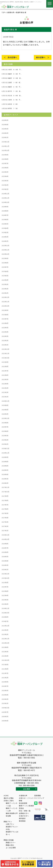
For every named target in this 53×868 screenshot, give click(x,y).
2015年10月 (5, 578)
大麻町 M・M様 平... (12, 70)
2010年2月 (5, 699)
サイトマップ (39, 798)
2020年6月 (5, 410)
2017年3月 (5, 522)
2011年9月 (5, 665)
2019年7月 (5, 427)
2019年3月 (5, 436)
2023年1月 (5, 293)
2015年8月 (5, 582)
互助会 (21, 808)
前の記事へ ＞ (43, 57)
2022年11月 (5, 302)
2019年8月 (5, 423)
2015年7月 (5, 587)
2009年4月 (5, 721)
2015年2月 (5, 604)
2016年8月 (5, 544)
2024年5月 (5, 224)
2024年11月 (5, 198)
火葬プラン (10, 824)
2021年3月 (5, 388)
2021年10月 (5, 358)
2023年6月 (5, 271)
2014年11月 (5, 608)
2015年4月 (5, 595)
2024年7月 (5, 215)
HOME (6, 796)
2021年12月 (5, 349)
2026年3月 (5, 129)
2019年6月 (5, 431)
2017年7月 (5, 505)
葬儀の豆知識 (9, 840)
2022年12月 (5, 297)
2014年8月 (5, 617)
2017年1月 (5, 531)
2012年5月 (5, 652)
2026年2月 (5, 133)
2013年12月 (5, 626)
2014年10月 (5, 613)
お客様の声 (23, 796)
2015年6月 (5, 591)
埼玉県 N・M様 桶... (12, 96)
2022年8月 (5, 315)
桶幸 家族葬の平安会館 (12, 815)
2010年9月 (5, 682)
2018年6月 (5, 466)
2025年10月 (5, 150)
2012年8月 (5, 647)
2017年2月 (5, 526)
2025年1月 (5, 189)
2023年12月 (5, 245)
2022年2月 (5, 340)
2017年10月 (5, 492)
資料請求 (22, 818)
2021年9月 (5, 362)
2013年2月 (5, 634)
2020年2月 (5, 414)
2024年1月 (5, 241)
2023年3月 (5, 284)
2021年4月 (5, 384)
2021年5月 (5, 379)
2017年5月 (5, 513)
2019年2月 (5, 440)
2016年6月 (5, 552)
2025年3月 (5, 181)
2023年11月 (5, 250)
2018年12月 (5, 449)
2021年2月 (5, 392)
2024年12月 (5, 194)
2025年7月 (5, 163)
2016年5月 (5, 557)
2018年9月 (5, 457)
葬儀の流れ (10, 845)
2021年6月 (5, 375)
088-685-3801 (33, 783)
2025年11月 (5, 146)
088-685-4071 (29, 770)
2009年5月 (5, 716)
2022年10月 (5, 306)
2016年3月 (5, 565)
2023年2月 (5, 289)
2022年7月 (5, 319)
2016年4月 (5, 561)
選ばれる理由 (9, 798)
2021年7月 (5, 371)
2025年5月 (5, 172)
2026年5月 (5, 120)
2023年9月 (5, 258)
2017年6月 (5, 509)
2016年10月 (5, 539)
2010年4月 (5, 695)
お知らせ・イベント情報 (26, 799)
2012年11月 (5, 639)
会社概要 (27, 789)
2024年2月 (5, 237)
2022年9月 (5, 310)
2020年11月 (5, 401)
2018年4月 (5, 474)
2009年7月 (5, 712)
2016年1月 (5, 570)
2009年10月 (5, 708)
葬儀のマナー (11, 843)
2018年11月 (5, 453)
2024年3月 (5, 232)
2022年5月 (5, 328)
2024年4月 (5, 228)
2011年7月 (5, 673)
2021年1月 (5, 397)
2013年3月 (5, 630)
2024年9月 (5, 207)
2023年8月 (5, 263)
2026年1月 (5, 137)
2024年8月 (5, 211)
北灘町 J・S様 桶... (11, 83)
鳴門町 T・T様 (10, 108)
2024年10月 (5, 202)
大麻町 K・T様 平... (11, 100)
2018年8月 (5, 462)
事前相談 (22, 821)
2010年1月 (5, 703)
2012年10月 (5, 643)
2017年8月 (5, 500)
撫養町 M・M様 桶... (12, 78)
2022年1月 (5, 345)
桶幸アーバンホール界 (12, 809)
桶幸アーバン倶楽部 (26, 806)
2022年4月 (5, 332)
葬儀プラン (8, 822)
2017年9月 (5, 496)
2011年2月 (5, 678)
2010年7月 (5, 686)
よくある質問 (11, 848)
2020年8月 (5, 405)
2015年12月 (5, 574)
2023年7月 (5, 267)
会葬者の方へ (24, 813)
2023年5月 (5, 276)
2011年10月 (5, 660)
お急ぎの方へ (24, 816)
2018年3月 (5, 479)
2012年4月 (5, 656)
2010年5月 (5, 691)
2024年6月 (5, 220)
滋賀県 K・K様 (10, 104)
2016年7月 (5, 548)
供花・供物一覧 (25, 811)
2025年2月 (5, 185)
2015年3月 (5, 600)
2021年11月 (5, 354)
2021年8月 (5, 366)
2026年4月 (5, 125)
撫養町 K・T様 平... (11, 87)
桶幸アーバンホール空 (12, 804)
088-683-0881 (29, 758)
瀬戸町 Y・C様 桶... (12, 91)
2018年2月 (5, 483)
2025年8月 (5, 159)
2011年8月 (5, 669)
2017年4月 (5, 518)
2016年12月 (5, 535)
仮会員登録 (23, 803)
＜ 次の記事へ (10, 57)
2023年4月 (5, 280)
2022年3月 (5, 336)
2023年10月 (5, 254)
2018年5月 (5, 470)
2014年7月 (5, 621)
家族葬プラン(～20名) (12, 828)
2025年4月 (5, 176)
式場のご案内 (9, 801)
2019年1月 (5, 444)
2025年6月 (5, 168)
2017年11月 (5, 487)
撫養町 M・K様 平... (12, 74)
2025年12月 (5, 142)
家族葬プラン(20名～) (12, 833)
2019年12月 (5, 418)
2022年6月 (5, 323)
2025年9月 (5, 155)
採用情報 (37, 796)
